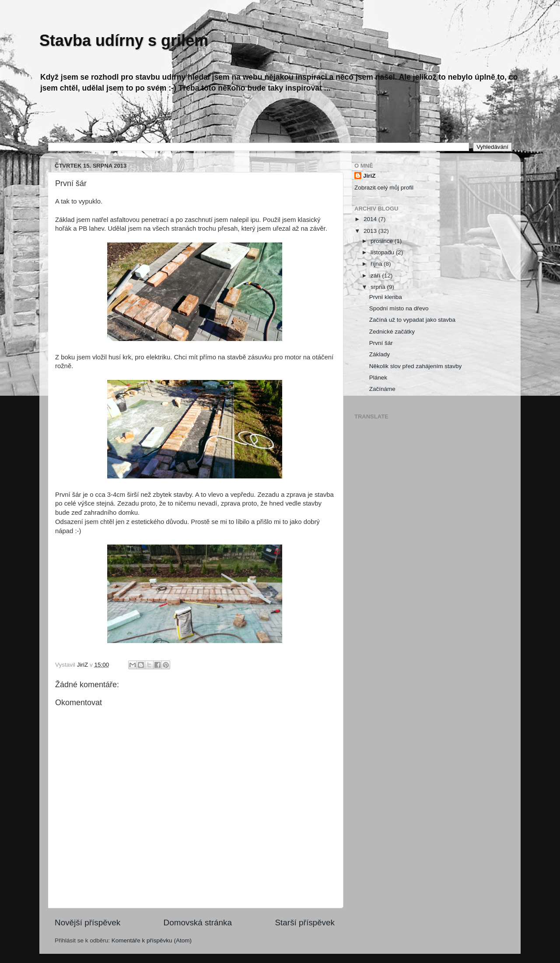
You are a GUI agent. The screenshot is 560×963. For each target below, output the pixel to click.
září (376, 276)
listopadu (383, 252)
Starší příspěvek (305, 923)
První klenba (386, 297)
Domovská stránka (198, 923)
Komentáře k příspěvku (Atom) (152, 940)
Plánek (378, 378)
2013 (371, 231)
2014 (371, 219)
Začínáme (382, 389)
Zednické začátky (392, 332)
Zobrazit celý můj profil (384, 188)
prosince (383, 241)
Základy (380, 354)
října (377, 264)
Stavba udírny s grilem (124, 40)
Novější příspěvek (87, 923)
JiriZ (369, 176)
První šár (381, 343)
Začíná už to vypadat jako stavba (412, 320)
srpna (379, 287)
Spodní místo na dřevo (399, 308)
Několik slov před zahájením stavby (416, 366)
